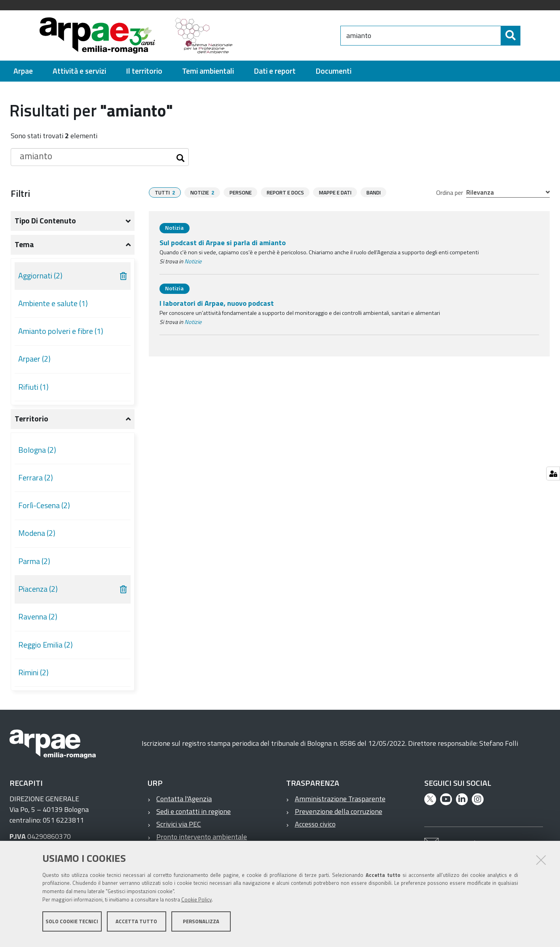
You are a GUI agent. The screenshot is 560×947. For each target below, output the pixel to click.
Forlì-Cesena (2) (44, 505)
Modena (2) (37, 533)
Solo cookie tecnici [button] (72, 926)
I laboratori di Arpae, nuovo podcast (217, 303)
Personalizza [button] (201, 926)
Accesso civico (315, 824)
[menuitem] (23, 71)
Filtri (20, 193)
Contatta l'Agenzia (184, 799)
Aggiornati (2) (40, 276)
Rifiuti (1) (33, 387)
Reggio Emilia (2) (46, 645)
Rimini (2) (33, 673)
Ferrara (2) (36, 478)
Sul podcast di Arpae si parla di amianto (223, 243)
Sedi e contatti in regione (194, 811)
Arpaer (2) (34, 359)
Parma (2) (34, 561)
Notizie (193, 261)
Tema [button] (24, 244)
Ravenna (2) (38, 617)
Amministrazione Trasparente (340, 799)
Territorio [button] (31, 419)
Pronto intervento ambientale (202, 837)
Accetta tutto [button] (136, 926)
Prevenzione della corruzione (339, 811)
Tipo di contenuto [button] (45, 221)
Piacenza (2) (38, 589)
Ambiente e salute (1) (53, 303)
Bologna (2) (37, 450)
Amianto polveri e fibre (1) (61, 331)
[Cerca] (527, 36)
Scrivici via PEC (179, 824)
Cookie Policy (196, 905)
